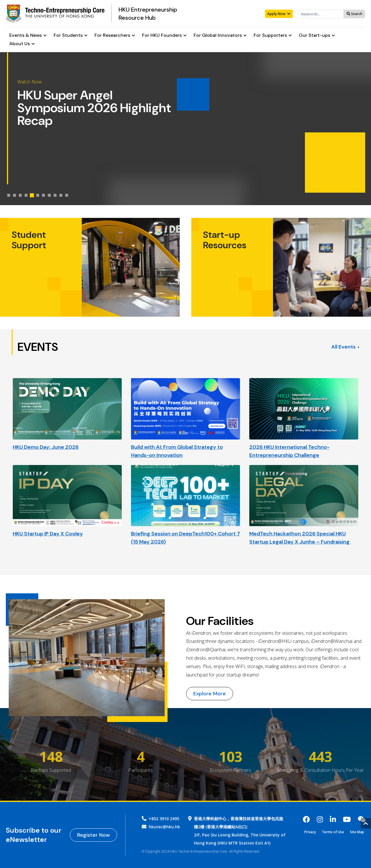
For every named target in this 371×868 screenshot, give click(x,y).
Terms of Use (333, 832)
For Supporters (273, 35)
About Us (22, 44)
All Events (345, 347)
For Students (71, 35)
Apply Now (279, 14)
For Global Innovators (220, 35)
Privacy (310, 832)
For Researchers (115, 35)
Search (354, 14)
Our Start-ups (317, 35)
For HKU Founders (164, 35)
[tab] (9, 195)
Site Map (357, 832)
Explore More (210, 694)
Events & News (28, 35)
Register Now (93, 835)
